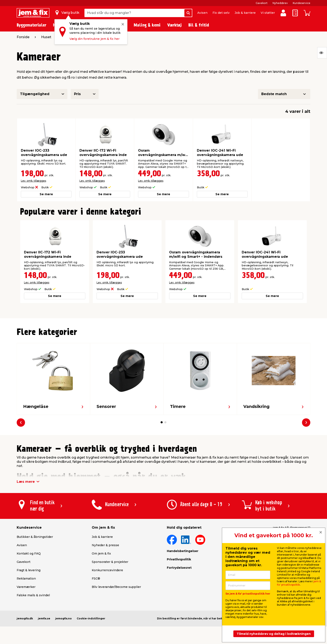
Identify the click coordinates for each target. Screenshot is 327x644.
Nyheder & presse (105, 545)
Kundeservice (302, 3)
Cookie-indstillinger (91, 618)
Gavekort (262, 3)
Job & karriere (245, 13)
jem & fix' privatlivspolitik (299, 583)
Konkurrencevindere (107, 570)
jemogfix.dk (25, 618)
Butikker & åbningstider (35, 537)
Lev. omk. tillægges (33, 181)
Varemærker (26, 587)
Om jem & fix (101, 553)
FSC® (96, 579)
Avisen (202, 13)
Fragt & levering (29, 570)
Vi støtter (268, 13)
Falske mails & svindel (33, 595)
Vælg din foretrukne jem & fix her (94, 39)
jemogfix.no (64, 618)
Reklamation (26, 579)
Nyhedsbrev (280, 3)
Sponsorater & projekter (110, 562)
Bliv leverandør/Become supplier (116, 587)
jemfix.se (44, 618)
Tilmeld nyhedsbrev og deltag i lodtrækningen (274, 634)
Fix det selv (221, 13)
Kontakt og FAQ (29, 553)
